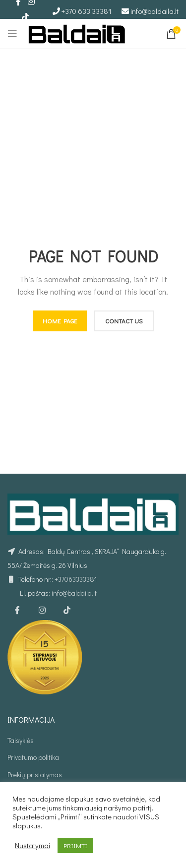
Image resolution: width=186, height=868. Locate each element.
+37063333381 (76, 579)
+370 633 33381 (87, 11)
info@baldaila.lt (155, 11)
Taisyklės (21, 740)
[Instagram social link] (42, 610)
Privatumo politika (33, 757)
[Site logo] (77, 32)
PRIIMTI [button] (75, 845)
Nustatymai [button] (32, 846)
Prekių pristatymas (35, 775)
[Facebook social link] (17, 610)
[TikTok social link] (25, 17)
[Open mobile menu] (12, 34)
